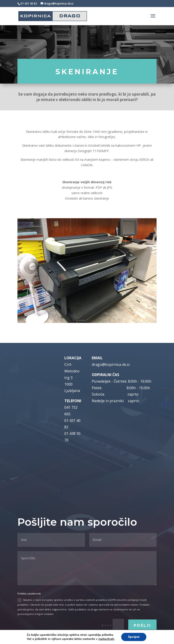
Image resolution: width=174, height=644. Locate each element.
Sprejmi (134, 637)
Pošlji (142, 625)
